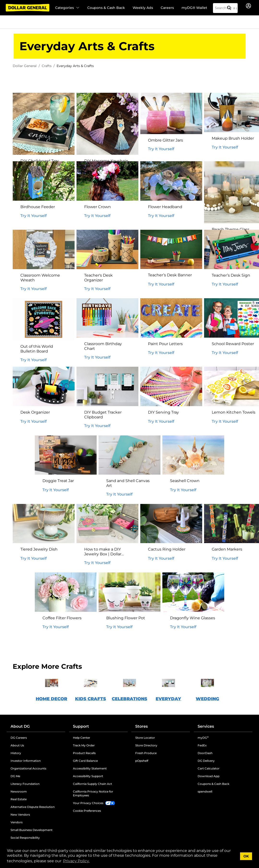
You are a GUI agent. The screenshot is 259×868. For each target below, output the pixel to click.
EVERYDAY (168, 699)
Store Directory (146, 745)
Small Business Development (32, 830)
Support (81, 726)
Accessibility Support (88, 776)
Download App (209, 776)
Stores (141, 726)
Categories (67, 8)
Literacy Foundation (25, 784)
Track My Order (84, 745)
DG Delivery (206, 761)
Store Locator (145, 738)
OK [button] (246, 856)
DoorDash (205, 753)
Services (206, 726)
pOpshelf (142, 761)
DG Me (15, 776)
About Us (17, 745)
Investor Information (26, 761)
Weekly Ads (143, 8)
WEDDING (207, 699)
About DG (20, 726)
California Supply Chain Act (92, 784)
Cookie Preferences (87, 811)
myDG (203, 738)
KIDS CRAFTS (91, 699)
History (16, 753)
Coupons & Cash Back (106, 8)
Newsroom (19, 791)
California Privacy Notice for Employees (93, 793)
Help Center (82, 738)
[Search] (231, 8)
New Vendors (20, 815)
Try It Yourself (161, 149)
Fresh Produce (146, 753)
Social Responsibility (25, 838)
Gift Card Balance (85, 761)
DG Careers (19, 738)
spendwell (205, 791)
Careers (167, 8)
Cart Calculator (209, 768)
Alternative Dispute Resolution (33, 807)
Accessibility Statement (90, 768)
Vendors (17, 822)
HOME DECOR (51, 699)
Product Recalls (84, 753)
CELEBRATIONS (129, 699)
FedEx (202, 745)
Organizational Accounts (28, 768)
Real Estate (19, 799)
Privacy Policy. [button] (76, 861)
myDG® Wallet (194, 8)
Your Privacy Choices (88, 803)
